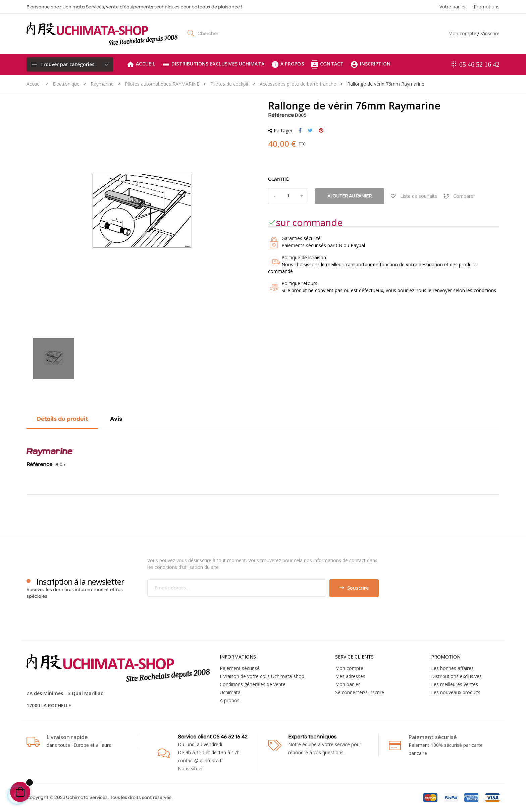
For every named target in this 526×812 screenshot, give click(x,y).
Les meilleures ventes (455, 684)
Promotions (487, 7)
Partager (300, 131)
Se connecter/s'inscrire (360, 692)
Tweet (310, 131)
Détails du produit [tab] (62, 419)
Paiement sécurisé (240, 668)
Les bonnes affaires (452, 668)
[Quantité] (288, 196)
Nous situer (190, 769)
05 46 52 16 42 (479, 64)
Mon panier (348, 684)
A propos (230, 700)
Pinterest (321, 131)
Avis (116, 419)
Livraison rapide (67, 737)
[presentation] (203, 610)
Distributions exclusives (456, 676)
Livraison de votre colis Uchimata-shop (262, 676)
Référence (281, 116)
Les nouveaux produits (456, 692)
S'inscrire (490, 33)
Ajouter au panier (350, 196)
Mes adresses (350, 676)
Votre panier (453, 7)
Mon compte (462, 33)
